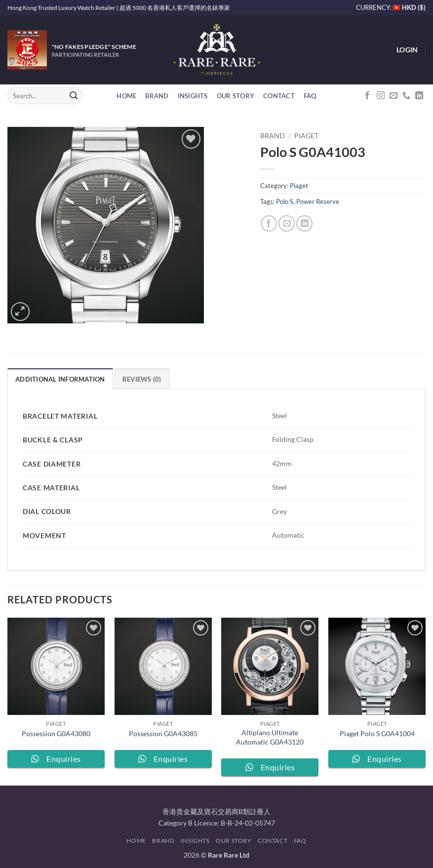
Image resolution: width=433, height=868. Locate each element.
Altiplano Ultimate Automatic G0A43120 (270, 737)
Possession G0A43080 (56, 733)
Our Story (236, 96)
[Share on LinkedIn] (304, 223)
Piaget (306, 136)
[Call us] (406, 96)
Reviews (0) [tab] (142, 379)
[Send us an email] (394, 96)
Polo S (285, 201)
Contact (279, 96)
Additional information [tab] (60, 379)
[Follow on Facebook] (367, 96)
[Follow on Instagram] (381, 96)
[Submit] (74, 96)
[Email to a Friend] (287, 223)
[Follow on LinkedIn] (419, 96)
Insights (193, 96)
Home (126, 96)
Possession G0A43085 (163, 733)
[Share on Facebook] (269, 223)
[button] (407, 50)
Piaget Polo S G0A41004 (377, 733)
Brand (157, 96)
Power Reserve (318, 201)
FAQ (310, 96)
